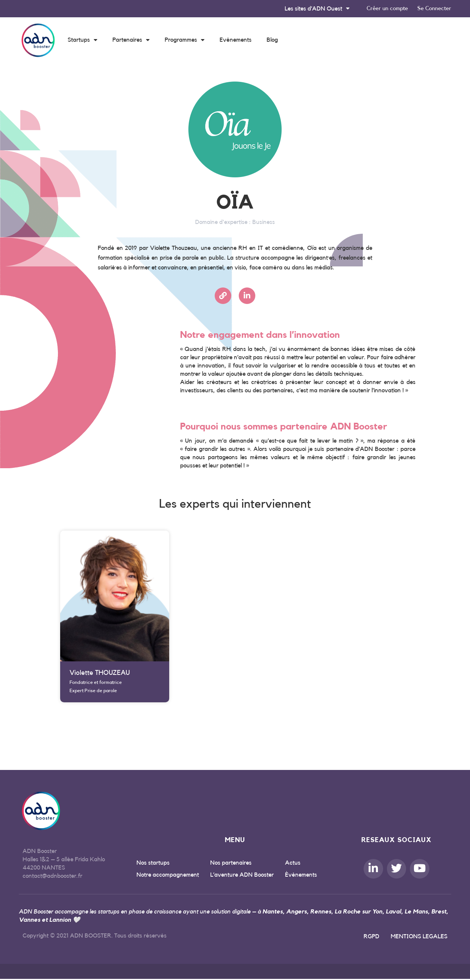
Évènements (301, 876)
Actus (293, 863)
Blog (272, 40)
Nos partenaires (231, 863)
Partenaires (131, 40)
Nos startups (153, 863)
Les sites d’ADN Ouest (314, 9)
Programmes (185, 40)
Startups (83, 40)
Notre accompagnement (168, 876)
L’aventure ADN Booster (242, 876)
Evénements (236, 40)
